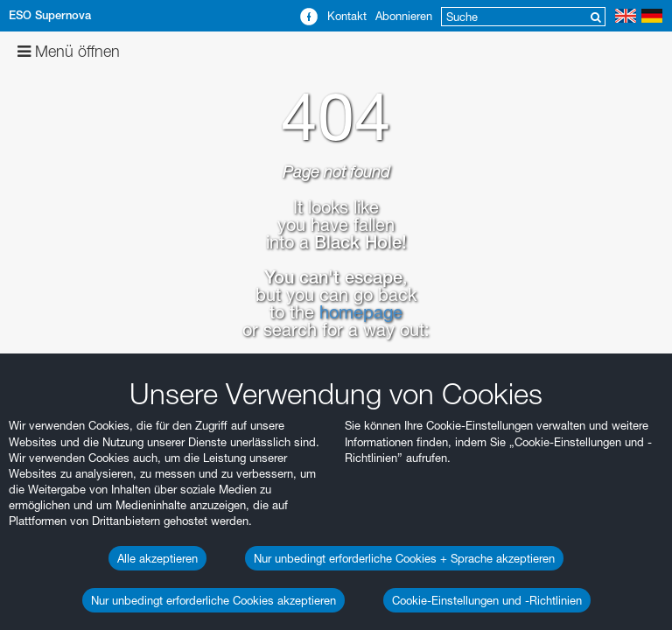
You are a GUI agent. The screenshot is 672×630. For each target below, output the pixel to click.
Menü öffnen (69, 51)
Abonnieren (404, 16)
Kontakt (347, 16)
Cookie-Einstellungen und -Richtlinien (487, 600)
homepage (361, 312)
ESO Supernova (50, 15)
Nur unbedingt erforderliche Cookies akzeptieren (213, 600)
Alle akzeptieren (157, 558)
